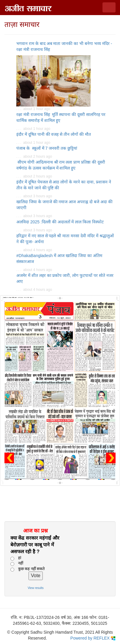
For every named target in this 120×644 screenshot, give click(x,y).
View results (36, 588)
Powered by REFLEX (93, 638)
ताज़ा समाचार (22, 24)
